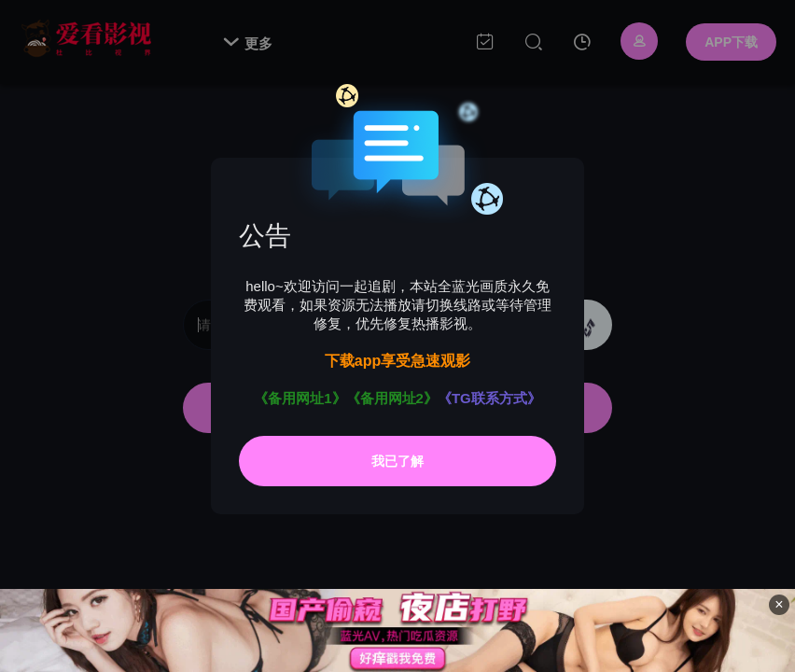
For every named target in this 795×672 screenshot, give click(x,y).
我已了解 (397, 461)
